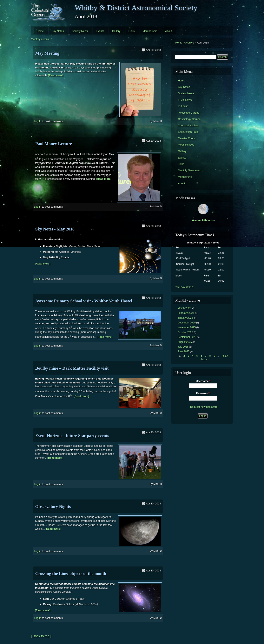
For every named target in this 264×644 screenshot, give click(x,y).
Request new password (204, 407)
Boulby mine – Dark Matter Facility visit (72, 368)
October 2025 (185, 332)
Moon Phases (186, 145)
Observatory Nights (53, 507)
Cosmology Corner (189, 119)
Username (203, 381)
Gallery (116, 31)
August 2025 (185, 342)
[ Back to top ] (41, 636)
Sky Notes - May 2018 (55, 229)
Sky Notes (58, 31)
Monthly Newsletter (189, 170)
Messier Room (187, 138)
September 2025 (187, 337)
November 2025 (187, 327)
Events (100, 31)
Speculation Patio (188, 132)
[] (56, 75)
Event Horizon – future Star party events (72, 436)
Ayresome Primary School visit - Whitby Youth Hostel (84, 301)
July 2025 (183, 347)
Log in (38, 121)
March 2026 (184, 308)
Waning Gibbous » (203, 220)
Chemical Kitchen (188, 125)
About (169, 31)
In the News (185, 100)
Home (40, 31)
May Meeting (47, 53)
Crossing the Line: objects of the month (71, 573)
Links (132, 31)
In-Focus (183, 106)
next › (225, 356)
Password (203, 393)
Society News (80, 31)
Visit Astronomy (184, 287)
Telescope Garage (189, 113)
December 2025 (187, 323)
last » (204, 359)
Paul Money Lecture (54, 144)
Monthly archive (40, 39)
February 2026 (186, 313)
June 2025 (183, 351)
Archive (190, 43)
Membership (150, 31)
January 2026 (185, 318)
